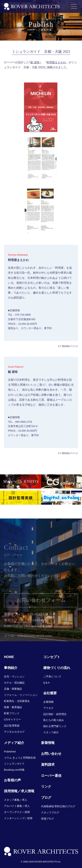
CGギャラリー (12, 719)
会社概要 (50, 693)
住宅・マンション (14, 677)
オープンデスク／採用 (17, 812)
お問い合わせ (51, 754)
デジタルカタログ (14, 732)
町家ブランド (12, 713)
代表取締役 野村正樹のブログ (58, 806)
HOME (9, 657)
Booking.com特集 (14, 770)
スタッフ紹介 (51, 732)
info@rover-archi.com (35, 640)
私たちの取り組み (54, 720)
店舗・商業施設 (13, 689)
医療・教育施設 (13, 707)
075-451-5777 (38, 619)
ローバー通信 (51, 776)
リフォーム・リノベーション (21, 695)
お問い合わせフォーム (41, 604)
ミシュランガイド (14, 764)
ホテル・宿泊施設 (14, 683)
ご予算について (52, 677)
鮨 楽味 (35, 65)
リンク (46, 787)
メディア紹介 (14, 743)
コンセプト (52, 657)
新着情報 (48, 743)
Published (10, 752)
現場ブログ (48, 819)
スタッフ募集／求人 (16, 800)
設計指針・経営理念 (55, 714)
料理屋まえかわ (56, 65)
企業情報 (48, 702)
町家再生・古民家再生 (17, 701)
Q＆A (46, 683)
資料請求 (48, 765)
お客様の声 (12, 780)
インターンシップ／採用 (18, 818)
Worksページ (70, 349)
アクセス (48, 708)
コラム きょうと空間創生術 (20, 758)
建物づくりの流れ (57, 668)
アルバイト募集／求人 (17, 806)
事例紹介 (11, 668)
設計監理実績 (12, 726)
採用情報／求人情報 (19, 791)
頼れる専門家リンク (55, 726)
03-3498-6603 (38, 625)
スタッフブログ (50, 812)
